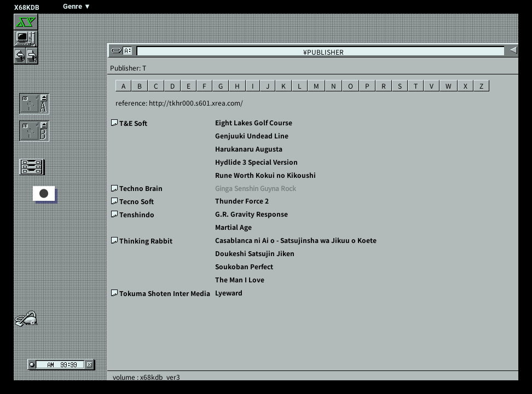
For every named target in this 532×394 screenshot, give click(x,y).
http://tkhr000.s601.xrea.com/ (196, 103)
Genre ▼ (77, 6)
